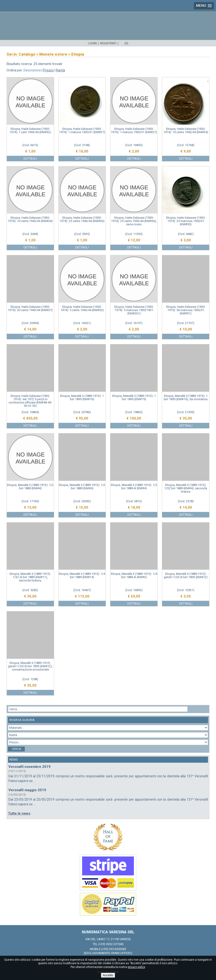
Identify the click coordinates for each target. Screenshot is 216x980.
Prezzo (48, 70)
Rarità (60, 70)
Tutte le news (19, 813)
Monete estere (53, 54)
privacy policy (136, 967)
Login (92, 43)
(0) (126, 43)
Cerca (16, 749)
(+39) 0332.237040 (111, 944)
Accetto (108, 975)
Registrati (108, 43)
